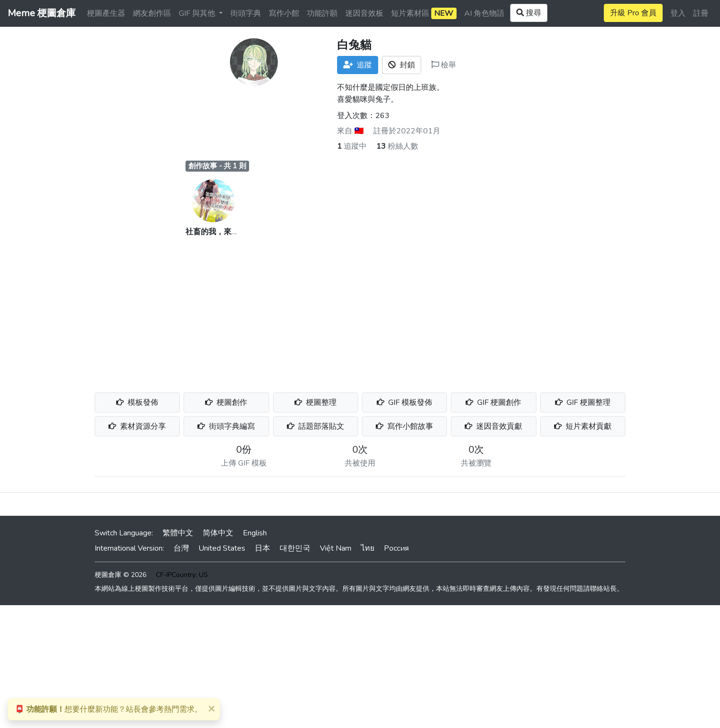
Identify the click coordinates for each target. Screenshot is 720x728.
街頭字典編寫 (226, 426)
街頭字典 (246, 13)
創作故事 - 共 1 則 (217, 166)
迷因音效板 (364, 13)
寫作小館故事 (404, 426)
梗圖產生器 (106, 13)
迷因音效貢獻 (493, 426)
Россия (396, 548)
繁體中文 (178, 533)
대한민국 (295, 548)
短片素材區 (424, 13)
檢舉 (444, 65)
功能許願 (322, 13)
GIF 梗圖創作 (493, 402)
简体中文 (218, 533)
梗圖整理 (316, 402)
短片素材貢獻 (583, 426)
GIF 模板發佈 (404, 402)
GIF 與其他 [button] (198, 13)
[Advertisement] (360, 309)
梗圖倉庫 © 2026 (120, 575)
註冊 (701, 13)
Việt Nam (336, 548)
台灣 (181, 548)
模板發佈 (137, 402)
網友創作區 (152, 13)
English (255, 533)
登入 (678, 13)
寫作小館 (284, 13)
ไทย (368, 548)
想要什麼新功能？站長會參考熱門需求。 (109, 709)
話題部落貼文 (316, 426)
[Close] (211, 708)
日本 (262, 548)
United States (222, 548)
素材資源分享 (137, 426)
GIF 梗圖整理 (583, 402)
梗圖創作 (226, 402)
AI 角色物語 (484, 13)
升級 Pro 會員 (633, 13)
